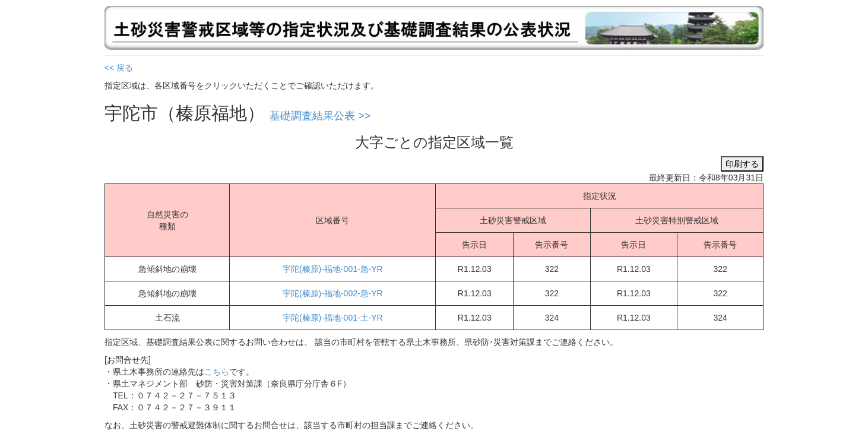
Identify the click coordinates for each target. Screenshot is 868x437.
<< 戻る (119, 68)
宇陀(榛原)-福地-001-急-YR (333, 269)
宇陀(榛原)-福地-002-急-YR (333, 293)
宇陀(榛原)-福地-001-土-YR (333, 318)
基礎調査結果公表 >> (320, 116)
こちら (217, 372)
